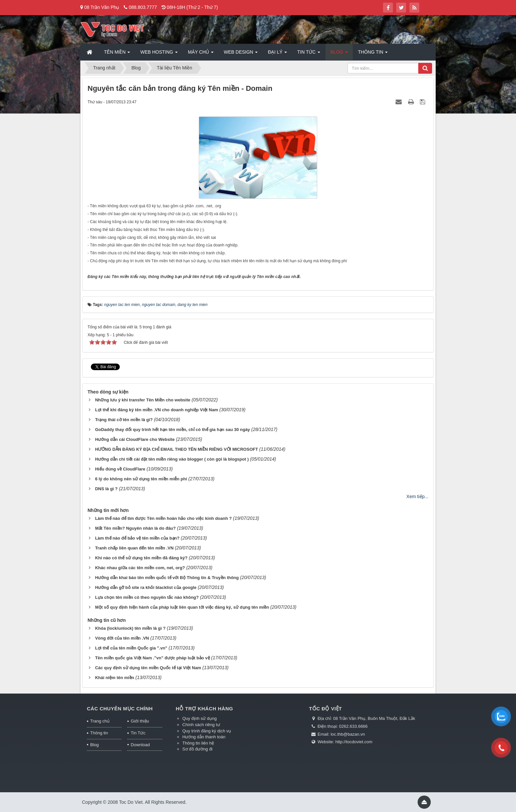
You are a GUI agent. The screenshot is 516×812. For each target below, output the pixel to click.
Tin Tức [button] (309, 54)
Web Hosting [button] (159, 54)
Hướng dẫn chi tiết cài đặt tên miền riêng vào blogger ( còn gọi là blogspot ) (172, 459)
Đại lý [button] (277, 54)
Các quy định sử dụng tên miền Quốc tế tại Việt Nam (148, 668)
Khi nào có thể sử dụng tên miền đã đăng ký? (141, 558)
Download (140, 745)
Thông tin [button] (373, 54)
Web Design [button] (241, 54)
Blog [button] (339, 54)
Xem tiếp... (417, 496)
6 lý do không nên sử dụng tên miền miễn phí (141, 479)
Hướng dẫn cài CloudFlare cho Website (135, 439)
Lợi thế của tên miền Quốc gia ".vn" (131, 648)
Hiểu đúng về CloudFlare (120, 469)
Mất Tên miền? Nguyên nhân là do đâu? (135, 528)
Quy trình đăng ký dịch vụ (207, 731)
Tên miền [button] (117, 54)
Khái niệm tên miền (115, 678)
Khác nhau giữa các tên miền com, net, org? (140, 568)
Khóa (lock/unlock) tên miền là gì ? (130, 628)
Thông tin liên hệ (198, 743)
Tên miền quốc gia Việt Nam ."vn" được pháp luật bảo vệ (153, 658)
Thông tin (99, 733)
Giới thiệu (140, 721)
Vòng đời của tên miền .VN (122, 638)
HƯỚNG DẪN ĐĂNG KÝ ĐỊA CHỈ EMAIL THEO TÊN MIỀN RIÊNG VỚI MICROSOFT (177, 449)
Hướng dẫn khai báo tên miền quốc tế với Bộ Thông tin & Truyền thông (167, 578)
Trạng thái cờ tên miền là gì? (124, 420)
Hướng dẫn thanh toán (204, 737)
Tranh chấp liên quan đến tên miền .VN (134, 548)
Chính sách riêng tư (201, 725)
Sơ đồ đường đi (197, 749)
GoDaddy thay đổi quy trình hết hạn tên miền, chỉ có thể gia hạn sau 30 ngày (173, 430)
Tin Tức (138, 733)
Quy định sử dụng (200, 718)
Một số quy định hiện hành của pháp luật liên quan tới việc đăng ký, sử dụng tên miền (182, 607)
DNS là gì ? (106, 489)
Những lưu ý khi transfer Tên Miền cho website (143, 400)
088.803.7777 (143, 7)
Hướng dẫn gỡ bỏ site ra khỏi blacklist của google (146, 587)
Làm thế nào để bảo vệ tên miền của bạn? (137, 538)
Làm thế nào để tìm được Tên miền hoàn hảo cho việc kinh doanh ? (163, 518)
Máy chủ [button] (201, 54)
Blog (94, 745)
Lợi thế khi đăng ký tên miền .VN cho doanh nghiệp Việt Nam (157, 410)
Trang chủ (100, 721)
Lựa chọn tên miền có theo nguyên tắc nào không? (147, 597)
